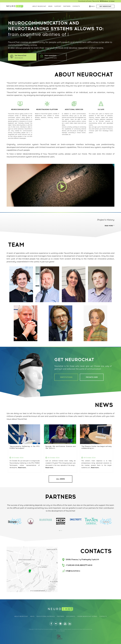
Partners (67, 6)
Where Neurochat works (87, 616)
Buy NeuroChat (105, 6)
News (50, 6)
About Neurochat (39, 6)
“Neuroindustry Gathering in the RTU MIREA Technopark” (25, 447)
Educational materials (46, 616)
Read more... (22, 468)
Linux (112, 1)
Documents (71, 616)
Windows (104, 1)
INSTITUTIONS (66, 377)
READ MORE (110, 226)
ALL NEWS (61, 479)
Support (58, 6)
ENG (93, 6)
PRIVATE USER (92, 377)
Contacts (76, 6)
